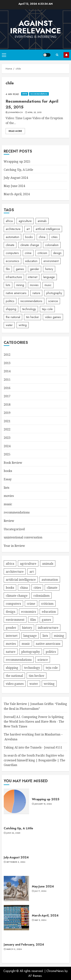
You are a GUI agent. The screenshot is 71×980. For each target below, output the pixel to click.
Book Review (13, 463)
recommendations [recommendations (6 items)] (31, 301)
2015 (25, 94)
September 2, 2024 (16, 862)
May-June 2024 (14, 186)
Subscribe (66, 55)
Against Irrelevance (35, 27)
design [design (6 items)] (57, 253)
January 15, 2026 (43, 804)
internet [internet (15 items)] (33, 277)
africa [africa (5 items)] (9, 221)
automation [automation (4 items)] (12, 237)
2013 (7, 363)
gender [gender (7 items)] (35, 269)
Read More (15, 131)
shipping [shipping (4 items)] (11, 309)
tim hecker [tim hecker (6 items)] (33, 317)
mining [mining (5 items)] (20, 285)
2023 (7, 438)
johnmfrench (15, 112)
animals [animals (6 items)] (42, 221)
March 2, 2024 (14, 949)
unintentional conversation (23, 537)
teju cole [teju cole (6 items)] (47, 309)
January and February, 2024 (24, 945)
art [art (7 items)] (28, 229)
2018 (7, 405)
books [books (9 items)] (29, 237)
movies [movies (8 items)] (34, 285)
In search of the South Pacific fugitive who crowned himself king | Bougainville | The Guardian (34, 760)
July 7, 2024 (40, 891)
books (8, 471)
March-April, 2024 (17, 194)
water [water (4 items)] (9, 325)
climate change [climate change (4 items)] (30, 245)
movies (9, 496)
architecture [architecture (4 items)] (13, 229)
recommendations (39, 94)
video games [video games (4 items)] (53, 317)
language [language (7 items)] (49, 277)
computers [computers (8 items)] (12, 253)
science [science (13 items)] (53, 301)
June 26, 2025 (13, 833)
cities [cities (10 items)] (54, 237)
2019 (7, 413)
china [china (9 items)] (42, 237)
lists (7, 488)
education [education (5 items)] (31, 261)
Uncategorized (14, 529)
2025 (7, 454)
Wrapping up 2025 (17, 161)
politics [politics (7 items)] (10, 301)
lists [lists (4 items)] (8, 285)
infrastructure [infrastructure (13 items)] (14, 277)
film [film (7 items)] (8, 269)
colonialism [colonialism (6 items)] (52, 245)
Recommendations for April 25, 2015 (32, 104)
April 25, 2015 (35, 112)
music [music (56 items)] (48, 285)
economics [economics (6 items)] (12, 261)
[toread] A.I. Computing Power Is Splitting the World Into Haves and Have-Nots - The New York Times (34, 722)
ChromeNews (55, 971)
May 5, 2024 (40, 920)
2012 (7, 355)
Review (9, 521)
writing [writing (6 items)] (23, 325)
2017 (7, 396)
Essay (8, 479)
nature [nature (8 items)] (36, 293)
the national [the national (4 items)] (13, 317)
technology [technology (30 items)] (29, 309)
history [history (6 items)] (49, 269)
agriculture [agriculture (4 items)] (25, 221)
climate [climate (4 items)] (10, 245)
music (8, 504)
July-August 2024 (16, 178)
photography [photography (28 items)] (54, 293)
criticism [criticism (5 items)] (42, 253)
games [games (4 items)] (20, 269)
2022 (7, 429)
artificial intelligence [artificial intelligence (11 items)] (48, 229)
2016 (7, 388)
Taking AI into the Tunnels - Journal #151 (33, 747)
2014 (7, 371)
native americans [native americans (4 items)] (16, 293)
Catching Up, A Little (18, 170)
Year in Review (14, 546)
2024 (7, 446)
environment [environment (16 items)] (51, 261)
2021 (7, 421)
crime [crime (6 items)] (28, 253)
